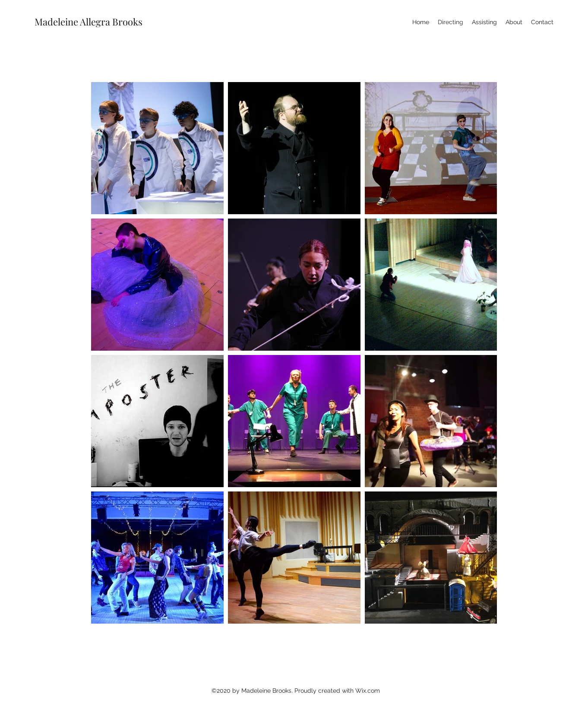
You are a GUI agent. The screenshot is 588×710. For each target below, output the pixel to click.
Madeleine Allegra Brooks (89, 22)
